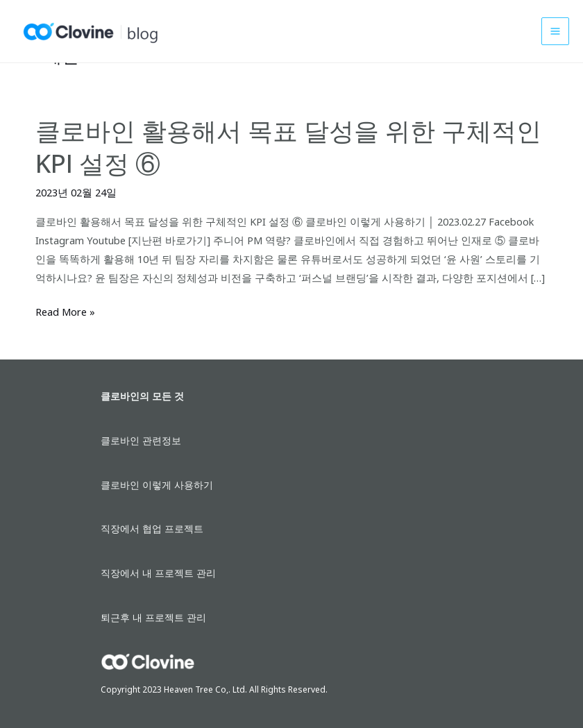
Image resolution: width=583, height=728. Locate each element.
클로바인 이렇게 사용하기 (157, 485)
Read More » (65, 312)
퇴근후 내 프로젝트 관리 (153, 617)
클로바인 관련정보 (141, 440)
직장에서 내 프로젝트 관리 (158, 573)
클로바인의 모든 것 (142, 396)
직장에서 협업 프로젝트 (152, 528)
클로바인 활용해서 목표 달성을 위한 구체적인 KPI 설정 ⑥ (288, 147)
